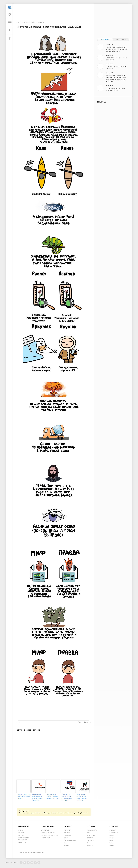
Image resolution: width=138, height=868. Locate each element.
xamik (32, 22)
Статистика (22, 842)
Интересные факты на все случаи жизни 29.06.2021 (37, 797)
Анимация (67, 835)
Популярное (105, 40)
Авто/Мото (68, 830)
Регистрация (45, 838)
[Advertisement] (54, 13)
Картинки (41, 22)
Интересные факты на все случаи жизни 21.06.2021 (81, 797)
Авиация (67, 833)
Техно (112, 838)
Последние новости (48, 833)
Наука (89, 843)
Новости (90, 846)
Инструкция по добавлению (23, 839)
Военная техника (70, 840)
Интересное (91, 835)
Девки (66, 843)
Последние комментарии (50, 835)
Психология (114, 833)
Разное (112, 846)
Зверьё (66, 846)
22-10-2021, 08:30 (22, 23)
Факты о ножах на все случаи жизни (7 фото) (24, 796)
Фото (111, 840)
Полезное (113, 830)
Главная (21, 830)
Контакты (22, 833)
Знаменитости (92, 830)
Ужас (111, 843)
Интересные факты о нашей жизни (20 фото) (53, 796)
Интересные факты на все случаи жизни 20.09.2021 (67, 797)
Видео (66, 838)
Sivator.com (28, 852)
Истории (90, 838)
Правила (21, 835)
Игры (88, 833)
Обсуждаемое (121, 40)
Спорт (112, 835)
